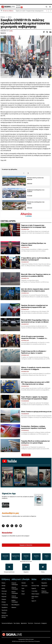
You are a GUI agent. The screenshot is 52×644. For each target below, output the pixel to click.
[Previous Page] (24, 173)
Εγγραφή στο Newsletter (26, 545)
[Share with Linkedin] (50, 32)
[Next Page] (28, 173)
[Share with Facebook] (44, 32)
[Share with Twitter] (47, 32)
